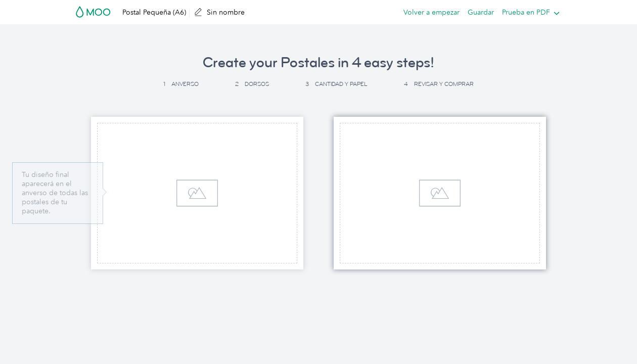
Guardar (481, 12)
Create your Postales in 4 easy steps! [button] (318, 63)
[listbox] (529, 12)
